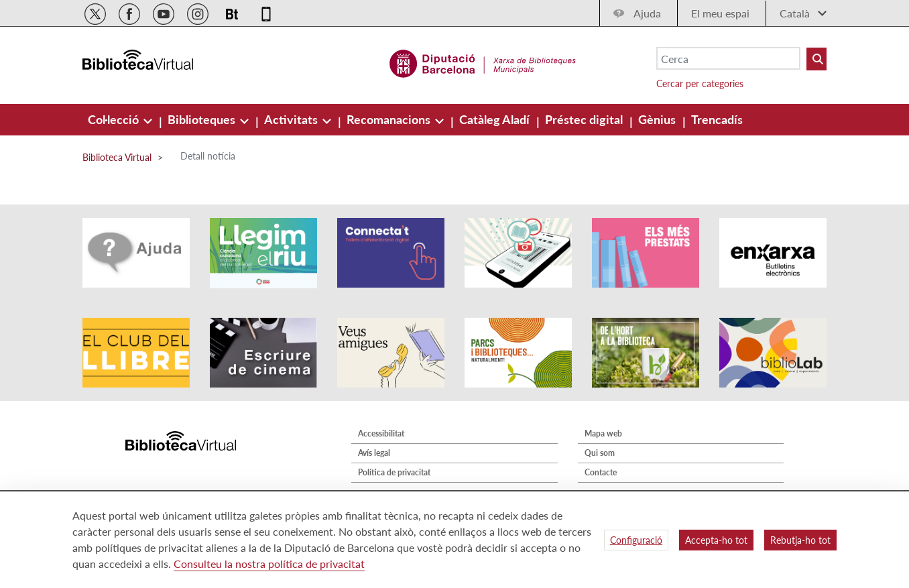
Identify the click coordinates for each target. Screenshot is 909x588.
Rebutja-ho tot (800, 540)
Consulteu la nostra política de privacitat (269, 564)
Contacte (601, 472)
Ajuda (647, 13)
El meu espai (720, 13)
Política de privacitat (394, 472)
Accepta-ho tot (716, 540)
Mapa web (603, 433)
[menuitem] (115, 119)
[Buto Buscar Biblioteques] (816, 59)
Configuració (636, 540)
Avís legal (374, 453)
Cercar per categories (700, 83)
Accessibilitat (381, 433)
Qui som (600, 453)
